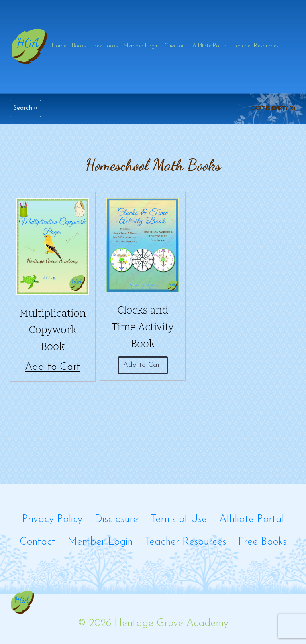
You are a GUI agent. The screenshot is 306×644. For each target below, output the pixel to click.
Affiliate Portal (210, 46)
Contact (37, 542)
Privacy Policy (52, 519)
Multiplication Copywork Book (52, 330)
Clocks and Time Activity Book (142, 327)
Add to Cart (53, 367)
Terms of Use (179, 519)
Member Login (141, 46)
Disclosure (117, 519)
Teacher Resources (256, 46)
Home (59, 46)
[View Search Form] (25, 109)
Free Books (105, 46)
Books (79, 46)
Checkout (176, 46)
